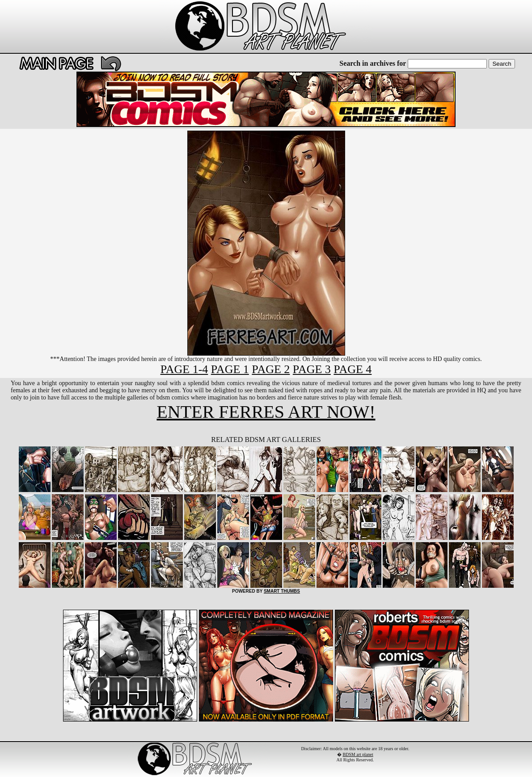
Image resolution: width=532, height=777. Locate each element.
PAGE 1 (230, 369)
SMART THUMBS (282, 591)
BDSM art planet (358, 754)
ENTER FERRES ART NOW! (266, 412)
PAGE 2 (271, 369)
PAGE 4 (353, 369)
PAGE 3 (312, 369)
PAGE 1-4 (184, 369)
